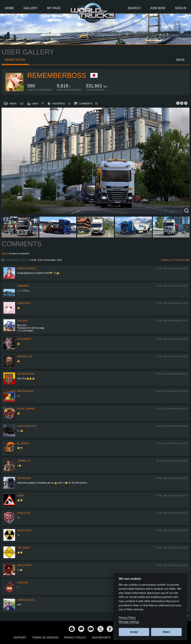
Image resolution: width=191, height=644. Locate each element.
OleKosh (23, 583)
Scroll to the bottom (175, 260)
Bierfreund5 (25, 391)
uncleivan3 (24, 565)
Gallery (31, 8)
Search (134, 8)
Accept (134, 632)
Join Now (158, 8)
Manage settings (129, 622)
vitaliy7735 (24, 513)
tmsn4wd (23, 286)
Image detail (15, 60)
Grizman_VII (24, 356)
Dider (21, 496)
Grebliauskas (26, 600)
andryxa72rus (26, 268)
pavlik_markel (26, 409)
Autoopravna (26, 374)
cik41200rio (24, 339)
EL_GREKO (23, 443)
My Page (54, 8)
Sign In (180, 8)
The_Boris (23, 548)
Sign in (5, 254)
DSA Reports (101, 637)
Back (180, 60)
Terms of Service (45, 637)
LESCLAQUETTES (27, 426)
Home (9, 8)
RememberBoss (57, 75)
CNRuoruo (24, 303)
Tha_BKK (22, 321)
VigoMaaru (24, 478)
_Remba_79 (24, 461)
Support (20, 637)
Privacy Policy (75, 637)
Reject (166, 632)
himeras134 (24, 530)
